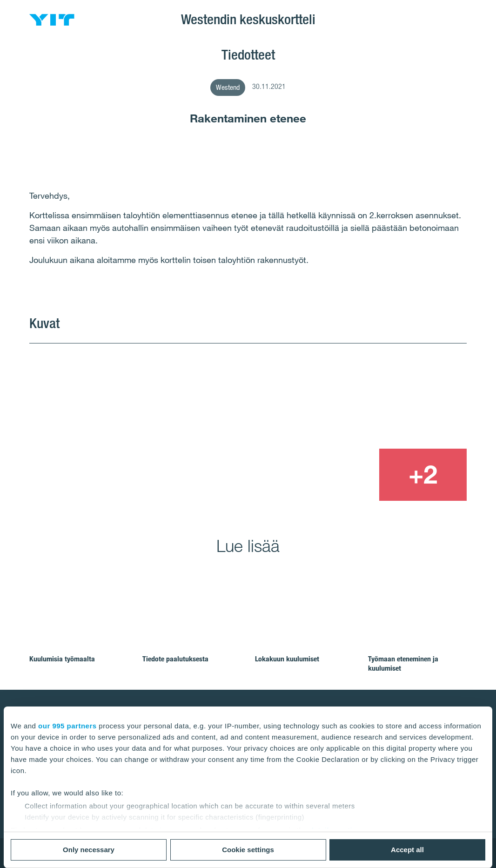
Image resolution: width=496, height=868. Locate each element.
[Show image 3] (335, 475)
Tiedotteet (248, 54)
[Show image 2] (379, 395)
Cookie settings (248, 850)
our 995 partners (67, 726)
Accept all (407, 850)
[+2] (423, 475)
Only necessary (89, 850)
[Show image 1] (160, 422)
